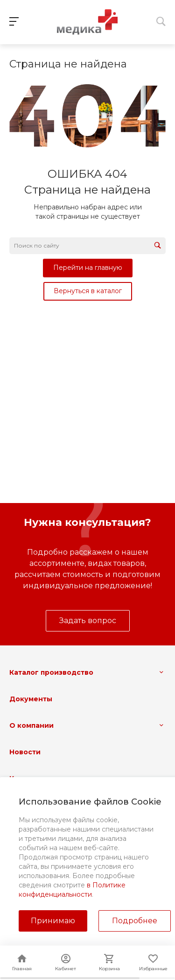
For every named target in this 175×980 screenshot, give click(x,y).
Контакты (27, 779)
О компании (31, 725)
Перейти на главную (88, 268)
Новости (25, 752)
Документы (31, 699)
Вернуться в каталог (88, 291)
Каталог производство (51, 672)
